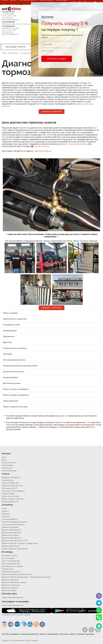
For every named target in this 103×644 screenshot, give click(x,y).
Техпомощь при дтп (10, 488)
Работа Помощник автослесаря (15, 549)
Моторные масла (9, 463)
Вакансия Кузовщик (10, 588)
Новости (5, 511)
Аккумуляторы (8, 465)
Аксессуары (7, 468)
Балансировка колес (10, 502)
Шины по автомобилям (11, 561)
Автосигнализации (11, 5)
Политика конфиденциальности (14, 522)
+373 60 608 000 (41, 146)
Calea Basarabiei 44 (42, 151)
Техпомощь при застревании (13, 491)
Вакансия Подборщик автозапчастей (17, 574)
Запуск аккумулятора (11, 496)
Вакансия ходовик (9, 590)
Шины (4, 457)
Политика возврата (10, 519)
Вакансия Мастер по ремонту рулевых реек (20, 543)
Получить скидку (57, 59)
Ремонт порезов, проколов (13, 499)
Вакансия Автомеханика (12, 533)
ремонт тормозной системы (74, 144)
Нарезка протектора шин (12, 486)
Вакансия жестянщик (10, 546)
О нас (4, 508)
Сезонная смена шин (10, 483)
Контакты (6, 517)
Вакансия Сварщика (10, 580)
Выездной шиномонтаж (11, 477)
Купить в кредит (8, 558)
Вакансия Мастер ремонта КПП (15, 541)
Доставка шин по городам (12, 566)
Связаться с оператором (52, 112)
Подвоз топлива (8, 494)
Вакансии (6, 514)
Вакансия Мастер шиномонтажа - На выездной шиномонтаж (26, 577)
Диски (4, 460)
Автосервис (29, 5)
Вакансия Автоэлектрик (12, 538)
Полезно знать (8, 569)
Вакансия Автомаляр (10, 527)
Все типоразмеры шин (11, 564)
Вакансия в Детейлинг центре (14, 582)
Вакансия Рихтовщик (10, 535)
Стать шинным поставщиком (13, 525)
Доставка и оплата (9, 556)
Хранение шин (8, 480)
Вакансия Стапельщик (11, 585)
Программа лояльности (11, 572)
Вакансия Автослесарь (11, 530)
